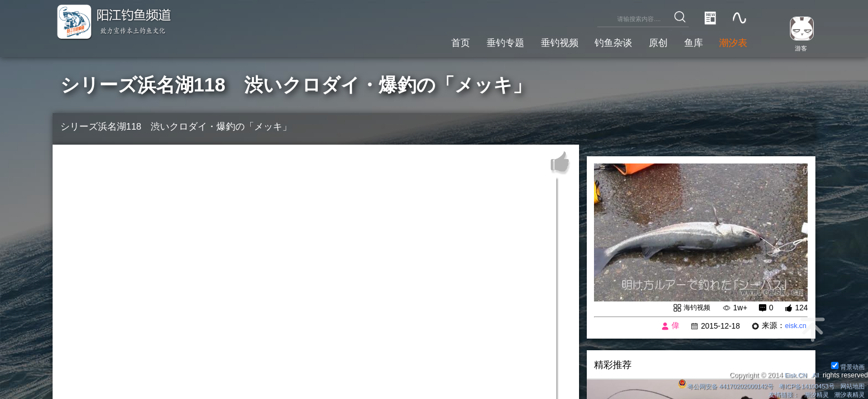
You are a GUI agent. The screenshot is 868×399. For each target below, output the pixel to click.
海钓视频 (694, 308)
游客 (797, 48)
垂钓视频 (539, 41)
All (815, 374)
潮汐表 (731, 41)
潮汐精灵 (812, 394)
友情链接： (776, 394)
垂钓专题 (478, 41)
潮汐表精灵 (848, 394)
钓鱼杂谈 (598, 41)
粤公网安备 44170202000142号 (713, 385)
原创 (648, 41)
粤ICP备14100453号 (801, 385)
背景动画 (846, 365)
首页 (429, 41)
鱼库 (687, 41)
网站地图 (851, 385)
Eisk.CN (793, 374)
